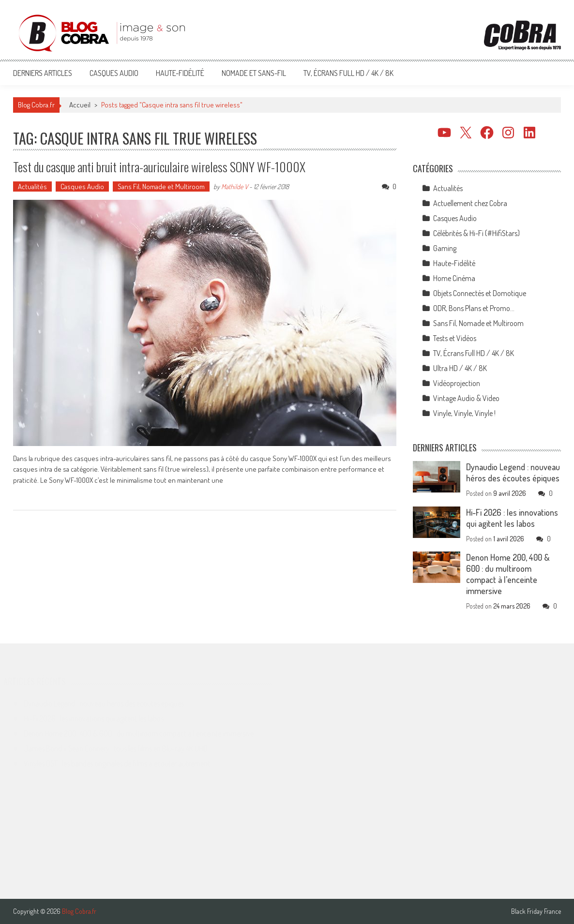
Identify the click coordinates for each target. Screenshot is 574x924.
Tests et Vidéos (455, 338)
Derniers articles (43, 73)
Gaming (445, 248)
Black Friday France (536, 911)
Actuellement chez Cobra (470, 203)
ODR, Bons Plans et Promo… (474, 308)
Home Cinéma (454, 278)
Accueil (80, 105)
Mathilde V (234, 186)
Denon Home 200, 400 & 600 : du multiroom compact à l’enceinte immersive (508, 574)
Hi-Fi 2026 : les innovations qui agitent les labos (512, 518)
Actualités (32, 186)
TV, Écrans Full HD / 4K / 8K (348, 73)
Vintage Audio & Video (466, 398)
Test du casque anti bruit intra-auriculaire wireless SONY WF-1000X (159, 167)
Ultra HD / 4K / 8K (460, 368)
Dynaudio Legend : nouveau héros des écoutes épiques (513, 472)
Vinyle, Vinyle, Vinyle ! (464, 413)
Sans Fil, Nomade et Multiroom (161, 186)
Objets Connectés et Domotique (480, 293)
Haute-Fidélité (180, 73)
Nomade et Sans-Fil (254, 73)
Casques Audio (114, 73)
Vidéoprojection (457, 383)
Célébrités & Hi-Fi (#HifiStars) (476, 233)
